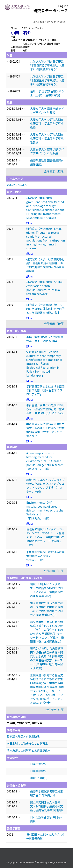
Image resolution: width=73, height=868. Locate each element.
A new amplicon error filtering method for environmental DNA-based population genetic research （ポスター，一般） (45, 461)
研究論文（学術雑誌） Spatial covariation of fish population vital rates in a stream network (45, 288)
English (63, 6)
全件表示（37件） (55, 571)
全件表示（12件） (55, 171)
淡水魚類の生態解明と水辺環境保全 (29, 750)
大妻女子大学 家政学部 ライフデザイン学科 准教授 (47, 151)
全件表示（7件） (56, 710)
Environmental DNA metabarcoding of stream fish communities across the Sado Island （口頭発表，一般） (45, 510)
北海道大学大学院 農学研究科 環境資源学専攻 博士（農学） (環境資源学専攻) (47, 65)
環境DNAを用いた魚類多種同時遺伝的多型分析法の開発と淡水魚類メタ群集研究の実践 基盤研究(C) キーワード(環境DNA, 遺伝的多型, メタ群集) (47, 658)
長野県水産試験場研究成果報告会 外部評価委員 (47, 793)
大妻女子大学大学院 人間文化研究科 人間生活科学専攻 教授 (47, 123)
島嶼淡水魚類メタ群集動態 (23, 736)
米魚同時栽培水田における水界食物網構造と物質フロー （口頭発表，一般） (45, 556)
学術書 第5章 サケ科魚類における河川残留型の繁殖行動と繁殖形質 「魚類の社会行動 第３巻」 (46, 409)
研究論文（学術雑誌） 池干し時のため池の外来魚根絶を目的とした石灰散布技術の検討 (45, 309)
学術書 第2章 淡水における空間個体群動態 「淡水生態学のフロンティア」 (45, 390)
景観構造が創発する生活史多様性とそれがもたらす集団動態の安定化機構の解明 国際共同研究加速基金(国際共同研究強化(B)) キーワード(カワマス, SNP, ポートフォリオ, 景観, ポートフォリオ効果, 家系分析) (47, 689)
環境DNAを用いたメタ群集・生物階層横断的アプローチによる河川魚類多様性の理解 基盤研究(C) (47, 590)
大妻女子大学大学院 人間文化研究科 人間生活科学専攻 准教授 (47, 138)
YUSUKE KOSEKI (17, 185)
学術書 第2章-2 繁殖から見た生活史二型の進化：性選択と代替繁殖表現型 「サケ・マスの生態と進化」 (45, 430)
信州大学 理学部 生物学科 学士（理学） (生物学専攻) (47, 93)
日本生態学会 (38, 764)
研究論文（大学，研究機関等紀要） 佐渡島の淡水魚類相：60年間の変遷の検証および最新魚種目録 (45, 265)
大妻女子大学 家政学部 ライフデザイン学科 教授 (47, 110)
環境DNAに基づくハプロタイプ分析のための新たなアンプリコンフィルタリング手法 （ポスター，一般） (45, 486)
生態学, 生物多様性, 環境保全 (25, 723)
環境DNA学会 (38, 778)
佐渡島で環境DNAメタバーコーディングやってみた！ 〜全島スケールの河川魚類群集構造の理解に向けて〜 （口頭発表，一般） (45, 537)
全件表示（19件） (55, 324)
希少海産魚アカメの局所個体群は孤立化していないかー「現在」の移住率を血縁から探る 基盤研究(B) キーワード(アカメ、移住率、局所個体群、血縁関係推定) (47, 632)
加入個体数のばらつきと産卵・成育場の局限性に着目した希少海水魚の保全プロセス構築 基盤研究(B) (47, 609)
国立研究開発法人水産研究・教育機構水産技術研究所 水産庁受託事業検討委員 (47, 806)
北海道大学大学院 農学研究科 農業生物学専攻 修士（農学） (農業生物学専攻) (47, 80)
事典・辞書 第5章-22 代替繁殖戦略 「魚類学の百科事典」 (45, 339)
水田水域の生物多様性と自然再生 (27, 743)
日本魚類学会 (38, 771)
